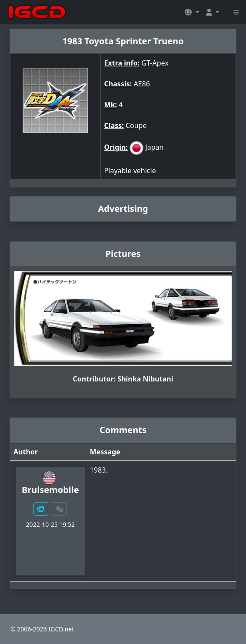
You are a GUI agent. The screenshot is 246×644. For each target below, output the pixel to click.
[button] (192, 12)
